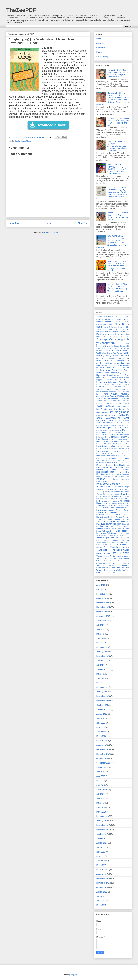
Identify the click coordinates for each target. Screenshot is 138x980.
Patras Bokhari (112, 479)
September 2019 (103, 763)
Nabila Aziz (108, 467)
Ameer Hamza (115, 330)
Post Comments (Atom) (53, 232)
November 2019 (103, 754)
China (115, 348)
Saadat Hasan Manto (23, 141)
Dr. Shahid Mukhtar (108, 363)
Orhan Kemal (108, 477)
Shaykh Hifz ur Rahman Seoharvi (117, 517)
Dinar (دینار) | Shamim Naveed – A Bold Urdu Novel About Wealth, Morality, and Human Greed (117, 266)
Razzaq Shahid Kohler (105, 496)
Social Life (126, 524)
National (100, 470)
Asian (105, 334)
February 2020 (103, 741)
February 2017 (103, 870)
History (117, 387)
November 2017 (103, 830)
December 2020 (103, 696)
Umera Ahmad (103, 553)
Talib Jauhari (116, 538)
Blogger (74, 975)
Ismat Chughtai (123, 406)
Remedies (100, 499)
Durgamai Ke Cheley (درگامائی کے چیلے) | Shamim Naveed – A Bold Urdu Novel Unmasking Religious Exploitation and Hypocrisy (113, 99)
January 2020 (102, 745)
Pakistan (101, 479)
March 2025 (101, 643)
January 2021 (102, 692)
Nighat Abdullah (123, 472)
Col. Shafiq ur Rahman (111, 351)
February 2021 (103, 687)
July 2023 (100, 665)
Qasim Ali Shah (108, 492)
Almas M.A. (102, 330)
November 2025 (103, 607)
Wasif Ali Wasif (123, 568)
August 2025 (102, 620)
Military (99, 444)
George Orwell (123, 375)
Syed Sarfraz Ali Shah (121, 533)
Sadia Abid (101, 506)
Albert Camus (108, 324)
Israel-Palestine (102, 409)
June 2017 (101, 852)
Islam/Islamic (105, 406)
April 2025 (101, 638)
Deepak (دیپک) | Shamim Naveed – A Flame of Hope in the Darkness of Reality (118, 216)
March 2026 (101, 589)
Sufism (118, 526)
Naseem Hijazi (123, 467)
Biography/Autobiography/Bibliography (113, 341)
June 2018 (101, 798)
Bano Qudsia (124, 336)
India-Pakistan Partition (115, 396)
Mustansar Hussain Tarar (107, 465)
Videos (119, 556)
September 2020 (103, 709)
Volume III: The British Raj (118, 563)
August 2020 (102, 714)
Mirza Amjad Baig (108, 444)
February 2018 (103, 816)
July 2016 (100, 896)
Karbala (122, 409)
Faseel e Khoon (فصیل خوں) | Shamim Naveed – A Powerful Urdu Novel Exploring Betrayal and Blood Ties (118, 146)
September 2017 (103, 838)
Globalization (119, 377)
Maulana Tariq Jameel (121, 442)
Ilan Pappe (108, 392)
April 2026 (101, 585)
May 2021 (100, 674)
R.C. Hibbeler (115, 494)
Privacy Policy (102, 56)
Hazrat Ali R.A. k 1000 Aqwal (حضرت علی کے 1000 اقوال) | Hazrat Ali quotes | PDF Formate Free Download (117, 169)
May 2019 (100, 781)
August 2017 (102, 843)
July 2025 (100, 625)
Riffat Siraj (109, 499)
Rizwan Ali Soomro (122, 499)
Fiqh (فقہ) (101, 375)
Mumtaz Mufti (110, 463)
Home (49, 223)
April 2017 (101, 861)
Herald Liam (107, 387)
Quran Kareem (103, 494)
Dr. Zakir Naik (123, 363)
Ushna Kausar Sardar (106, 556)
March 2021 (101, 683)
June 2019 (101, 776)
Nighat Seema (102, 474)
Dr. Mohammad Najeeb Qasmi (117, 358)
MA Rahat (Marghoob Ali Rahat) (113, 417)
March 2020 (101, 736)
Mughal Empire (102, 458)
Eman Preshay (124, 368)
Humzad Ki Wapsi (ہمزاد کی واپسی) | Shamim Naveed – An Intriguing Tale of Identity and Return (118, 289)
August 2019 (102, 767)
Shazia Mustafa (120, 522)
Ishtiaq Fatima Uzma (118, 403)
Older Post (83, 223)
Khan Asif (104, 412)
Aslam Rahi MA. (116, 334)
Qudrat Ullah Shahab (122, 492)
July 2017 (100, 847)
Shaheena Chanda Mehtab (108, 515)
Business (109, 348)
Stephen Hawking (105, 526)
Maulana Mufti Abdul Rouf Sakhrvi (113, 431)
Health (99, 387)
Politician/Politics (105, 487)
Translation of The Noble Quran (113, 550)
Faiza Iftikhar (118, 370)
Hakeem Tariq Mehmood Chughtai (116, 384)
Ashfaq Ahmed (112, 332)
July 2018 (100, 794)
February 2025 (103, 647)
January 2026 (102, 598)
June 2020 (101, 723)
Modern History (116, 446)
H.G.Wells (108, 380)
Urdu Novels (121, 553)
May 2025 (100, 634)
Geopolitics (111, 375)
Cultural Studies (107, 353)
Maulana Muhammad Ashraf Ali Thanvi (113, 434)
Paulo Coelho (125, 479)
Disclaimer (101, 52)
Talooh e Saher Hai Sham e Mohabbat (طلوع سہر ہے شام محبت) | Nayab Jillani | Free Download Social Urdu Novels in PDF (113, 193)
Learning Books (119, 412)
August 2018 (102, 790)
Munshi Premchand (123, 463)
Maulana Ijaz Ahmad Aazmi (113, 428)
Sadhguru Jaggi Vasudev (119, 503)
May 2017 (100, 856)
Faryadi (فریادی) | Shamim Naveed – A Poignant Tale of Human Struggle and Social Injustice (118, 73)
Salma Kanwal (108, 510)
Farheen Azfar (108, 373)
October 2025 (102, 612)
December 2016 (103, 879)
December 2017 (103, 825)
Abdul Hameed (104, 317)
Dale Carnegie (118, 353)
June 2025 (101, 629)
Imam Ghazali (111, 394)
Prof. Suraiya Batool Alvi (112, 489)
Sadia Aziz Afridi (115, 505)
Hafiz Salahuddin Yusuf (113, 382)
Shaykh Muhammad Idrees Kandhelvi (113, 519)
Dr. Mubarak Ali (103, 361)
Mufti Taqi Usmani (123, 456)
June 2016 (101, 901)
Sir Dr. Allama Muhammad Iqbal (113, 523)
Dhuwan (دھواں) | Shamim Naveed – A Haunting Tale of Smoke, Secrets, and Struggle (118, 122)
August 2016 (102, 892)
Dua (98, 365)
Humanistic (100, 392)
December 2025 (103, 603)
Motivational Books (108, 451)
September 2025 (103, 616)
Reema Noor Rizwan (122, 496)
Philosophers (102, 481)
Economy (104, 365)
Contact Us (101, 47)
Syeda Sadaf (119, 536)
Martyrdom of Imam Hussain (109, 420)
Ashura (122, 332)
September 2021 (103, 669)
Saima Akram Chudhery (113, 508)
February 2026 (103, 594)
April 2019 (101, 785)
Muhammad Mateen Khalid (112, 461)
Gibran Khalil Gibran (105, 377)
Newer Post (14, 223)
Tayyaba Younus (111, 540)
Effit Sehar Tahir (110, 368)
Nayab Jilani (110, 470)
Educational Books (116, 365)
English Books (104, 370)
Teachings (126, 540)
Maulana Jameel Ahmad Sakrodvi (109, 430)
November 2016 (103, 883)
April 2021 (101, 678)
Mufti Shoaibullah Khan (106, 456)
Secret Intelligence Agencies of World (113, 511)
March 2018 (101, 812)
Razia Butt (125, 494)
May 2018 (100, 803)
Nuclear (99, 477)
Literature (100, 415)
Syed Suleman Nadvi (105, 536)
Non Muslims (125, 474)
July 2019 (100, 772)
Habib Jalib (118, 380)
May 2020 (100, 727)
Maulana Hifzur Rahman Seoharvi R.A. (113, 425)
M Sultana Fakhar (117, 415)
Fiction (127, 373)
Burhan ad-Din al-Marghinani (108, 346)
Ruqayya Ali (117, 501)
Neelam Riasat (108, 472)
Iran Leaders (110, 401)
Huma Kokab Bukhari (120, 389)
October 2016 (102, 887)
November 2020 (103, 701)
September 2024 (103, 661)
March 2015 (101, 905)
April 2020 (101, 732)
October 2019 (102, 758)
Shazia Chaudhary (104, 522)
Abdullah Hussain (119, 317)
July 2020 (100, 718)
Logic (106, 415)
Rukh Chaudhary (103, 501)
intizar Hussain (113, 398)
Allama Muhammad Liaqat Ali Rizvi (117, 327)
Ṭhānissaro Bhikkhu (104, 542)
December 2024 (103, 656)
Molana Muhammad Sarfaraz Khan (116, 448)
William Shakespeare (106, 570)
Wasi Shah (110, 568)
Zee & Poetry (109, 572)
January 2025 (102, 652)
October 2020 (102, 705)
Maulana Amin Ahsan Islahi (120, 423)
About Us (100, 43)
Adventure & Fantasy (112, 319)
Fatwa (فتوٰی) (119, 373)
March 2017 (101, 865)
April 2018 (101, 807)
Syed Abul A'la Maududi (113, 529)
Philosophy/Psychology (108, 484)
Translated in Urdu (120, 547)
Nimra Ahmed (114, 474)
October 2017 (102, 834)
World (118, 570)
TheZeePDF (21, 10)
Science (119, 510)
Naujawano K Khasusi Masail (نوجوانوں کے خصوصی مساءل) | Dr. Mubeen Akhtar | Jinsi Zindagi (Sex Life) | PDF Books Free (112, 242)
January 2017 (102, 874)
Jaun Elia (113, 409)
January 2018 (102, 821)
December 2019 (103, 749)
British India (124, 343)
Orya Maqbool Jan (122, 477)
